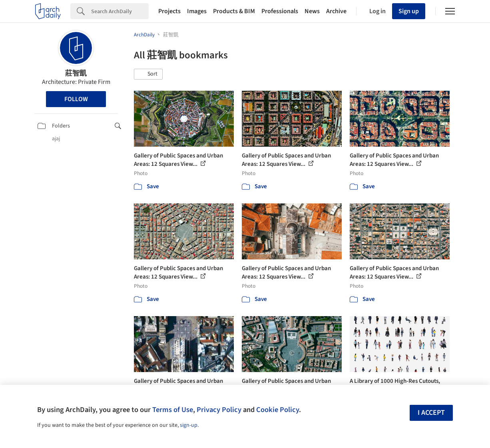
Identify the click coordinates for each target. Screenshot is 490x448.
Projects (169, 11)
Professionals (280, 11)
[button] (148, 74)
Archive (336, 11)
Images (197, 11)
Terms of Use (173, 410)
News (312, 11)
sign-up (189, 425)
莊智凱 (76, 73)
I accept (431, 413)
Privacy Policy (219, 410)
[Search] (120, 11)
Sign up (409, 11)
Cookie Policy (278, 410)
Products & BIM (234, 11)
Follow (76, 99)
